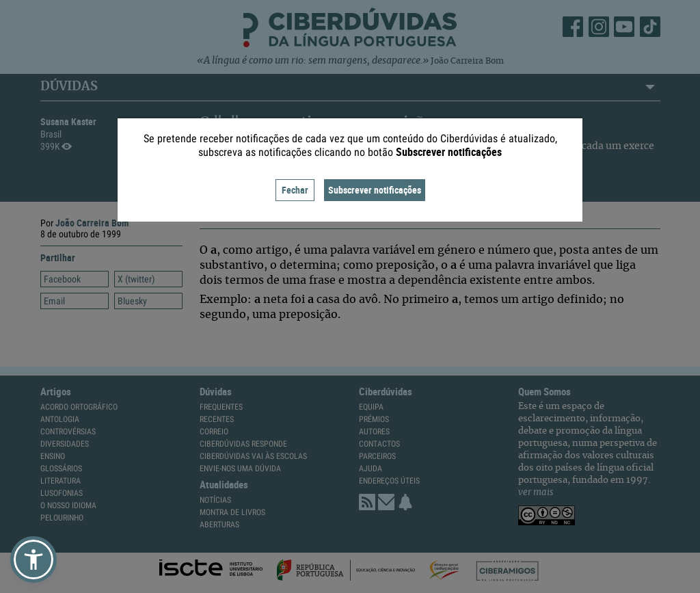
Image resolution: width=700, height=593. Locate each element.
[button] (33, 559)
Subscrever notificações (375, 190)
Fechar (295, 190)
